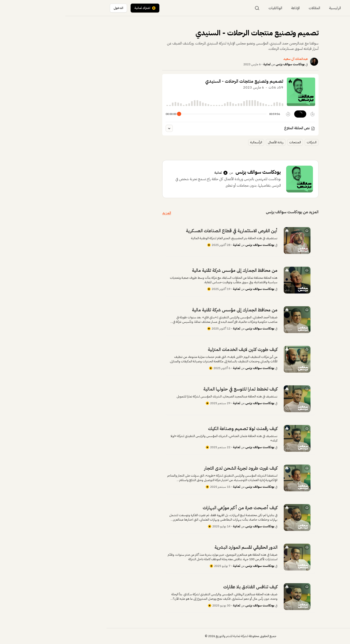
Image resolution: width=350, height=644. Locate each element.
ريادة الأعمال (210, 142)
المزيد (101, 213)
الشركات (246, 142)
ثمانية (202, 64)
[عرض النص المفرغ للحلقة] (104, 128)
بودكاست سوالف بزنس (225, 64)
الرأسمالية (191, 142)
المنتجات (230, 142)
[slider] (114, 114)
